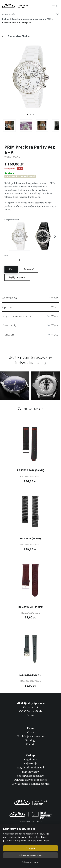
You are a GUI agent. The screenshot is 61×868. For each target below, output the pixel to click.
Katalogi (30, 740)
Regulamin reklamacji (31, 768)
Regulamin (31, 760)
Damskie (16, 19)
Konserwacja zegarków (30, 776)
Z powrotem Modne (16, 36)
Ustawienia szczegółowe (31, 855)
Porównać (29, 269)
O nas (30, 732)
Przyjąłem (30, 848)
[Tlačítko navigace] (53, 6)
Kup (11, 269)
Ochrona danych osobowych (31, 780)
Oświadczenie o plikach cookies (30, 784)
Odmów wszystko (30, 862)
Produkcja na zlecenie (31, 736)
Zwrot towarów (30, 772)
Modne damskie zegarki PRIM (37, 19)
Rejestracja (30, 764)
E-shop (6, 19)
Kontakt (31, 744)
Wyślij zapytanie (17, 277)
